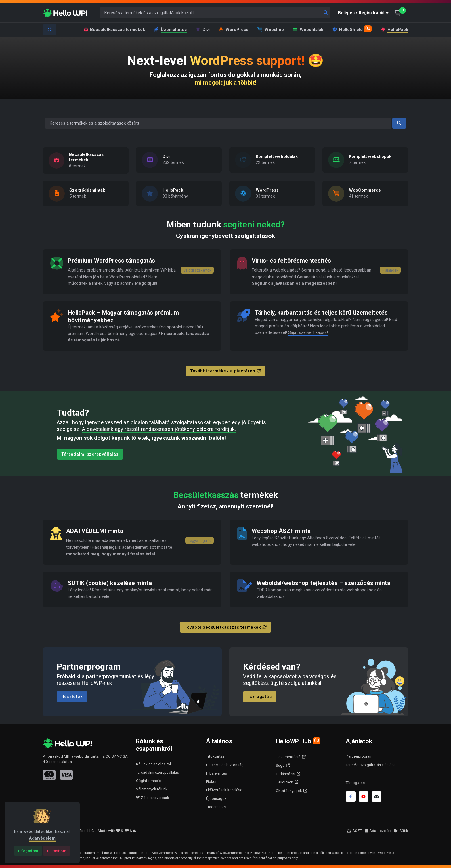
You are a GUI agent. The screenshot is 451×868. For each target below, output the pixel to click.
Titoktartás (215, 756)
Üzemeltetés (170, 30)
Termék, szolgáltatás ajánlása (371, 765)
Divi (203, 30)
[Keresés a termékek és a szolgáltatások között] (215, 13)
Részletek (72, 697)
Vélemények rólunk (152, 789)
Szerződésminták (87, 190)
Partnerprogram (359, 756)
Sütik (401, 831)
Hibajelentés (216, 773)
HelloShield (352, 29)
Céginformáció (149, 781)
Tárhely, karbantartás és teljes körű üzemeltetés (321, 313)
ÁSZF (354, 831)
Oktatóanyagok (289, 791)
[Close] (28, 851)
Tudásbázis (285, 774)
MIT (67, 756)
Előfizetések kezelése (224, 790)
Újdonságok (216, 799)
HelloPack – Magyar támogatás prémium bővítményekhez (124, 316)
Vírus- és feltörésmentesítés (292, 261)
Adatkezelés (378, 831)
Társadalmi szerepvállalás (90, 454)
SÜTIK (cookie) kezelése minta (110, 583)
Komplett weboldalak (277, 156)
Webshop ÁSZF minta (282, 531)
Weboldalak (308, 30)
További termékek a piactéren (225, 371)
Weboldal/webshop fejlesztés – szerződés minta (324, 583)
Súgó (280, 765)
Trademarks (216, 807)
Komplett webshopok (370, 156)
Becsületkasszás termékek (114, 30)
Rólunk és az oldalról (153, 764)
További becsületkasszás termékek (225, 627)
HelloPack (394, 29)
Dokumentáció (288, 757)
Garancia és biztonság (225, 765)
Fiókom (212, 782)
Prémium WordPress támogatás (112, 261)
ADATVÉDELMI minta (95, 531)
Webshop (271, 30)
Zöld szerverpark (153, 798)
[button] (364, 13)
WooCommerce (365, 190)
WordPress (234, 30)
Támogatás (260, 697)
